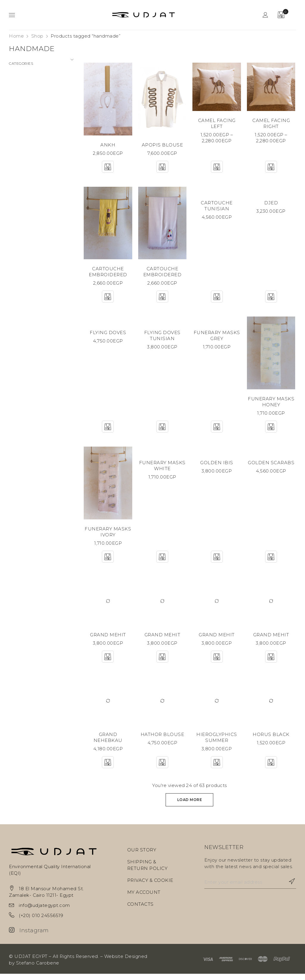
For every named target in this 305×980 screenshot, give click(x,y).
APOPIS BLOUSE (162, 148)
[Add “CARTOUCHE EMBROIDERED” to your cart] (107, 301)
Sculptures (21, 117)
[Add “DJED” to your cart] (272, 301)
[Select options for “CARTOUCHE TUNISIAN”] (217, 301)
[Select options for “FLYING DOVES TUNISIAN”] (162, 431)
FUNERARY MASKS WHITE (162, 470)
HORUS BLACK (272, 741)
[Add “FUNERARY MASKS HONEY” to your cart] (272, 431)
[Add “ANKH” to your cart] (107, 170)
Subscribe (289, 888)
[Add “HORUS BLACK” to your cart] (272, 768)
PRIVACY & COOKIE (150, 886)
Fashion (18, 85)
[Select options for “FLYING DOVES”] (107, 431)
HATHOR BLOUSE (162, 741)
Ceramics (20, 74)
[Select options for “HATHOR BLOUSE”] (162, 768)
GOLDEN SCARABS (272, 467)
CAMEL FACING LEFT (217, 127)
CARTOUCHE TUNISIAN (217, 209)
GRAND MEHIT (107, 640)
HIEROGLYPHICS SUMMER (217, 744)
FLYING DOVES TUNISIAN (162, 340)
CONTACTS (140, 910)
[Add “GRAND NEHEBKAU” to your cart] (107, 768)
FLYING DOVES (107, 337)
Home (16, 36)
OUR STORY (142, 856)
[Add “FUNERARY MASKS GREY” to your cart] (217, 431)
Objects (18, 107)
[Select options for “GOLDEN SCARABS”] (272, 562)
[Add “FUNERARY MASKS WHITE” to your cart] (162, 562)
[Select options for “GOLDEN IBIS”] (217, 562)
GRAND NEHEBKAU (107, 741)
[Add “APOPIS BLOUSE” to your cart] (162, 170)
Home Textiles (26, 96)
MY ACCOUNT (144, 898)
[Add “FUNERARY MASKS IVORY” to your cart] (107, 562)
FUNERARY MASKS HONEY (272, 406)
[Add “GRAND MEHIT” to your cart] (107, 662)
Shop (37, 36)
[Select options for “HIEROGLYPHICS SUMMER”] (217, 768)
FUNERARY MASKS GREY (217, 340)
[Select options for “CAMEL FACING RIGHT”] (272, 170)
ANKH (107, 148)
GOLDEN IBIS (217, 467)
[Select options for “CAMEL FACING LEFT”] (217, 170)
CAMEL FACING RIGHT (272, 127)
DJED (272, 206)
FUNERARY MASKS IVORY (107, 537)
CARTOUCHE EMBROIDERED (107, 276)
